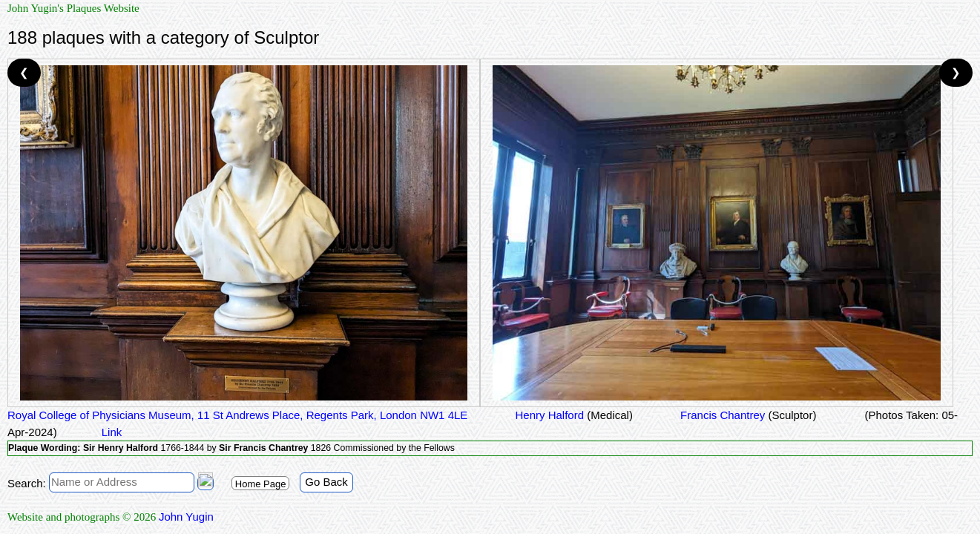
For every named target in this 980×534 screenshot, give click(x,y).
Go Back (326, 482)
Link (112, 432)
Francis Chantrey (747, 415)
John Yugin (186, 517)
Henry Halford (572, 415)
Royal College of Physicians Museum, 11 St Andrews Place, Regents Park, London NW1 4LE (237, 415)
